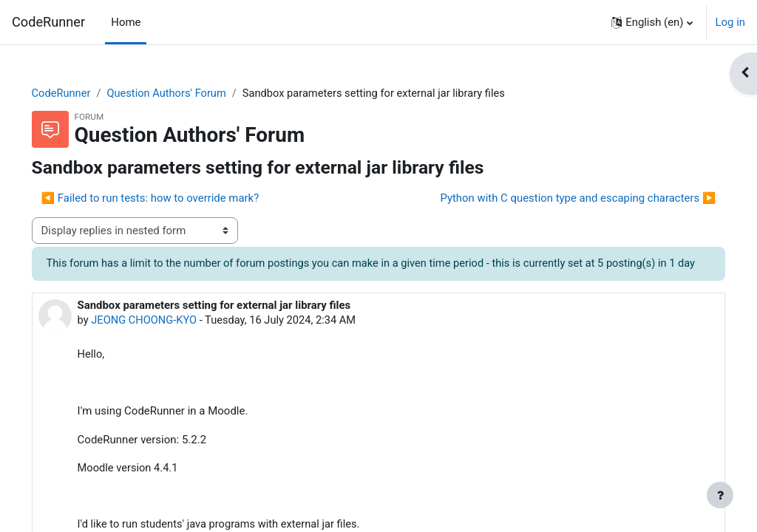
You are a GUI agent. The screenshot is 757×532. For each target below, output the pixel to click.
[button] (652, 22)
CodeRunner (48, 22)
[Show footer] (720, 495)
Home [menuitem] (126, 22)
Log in (730, 22)
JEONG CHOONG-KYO (166, 338)
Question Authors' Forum (190, 94)
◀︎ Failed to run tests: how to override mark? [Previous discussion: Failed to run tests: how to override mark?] (171, 199)
